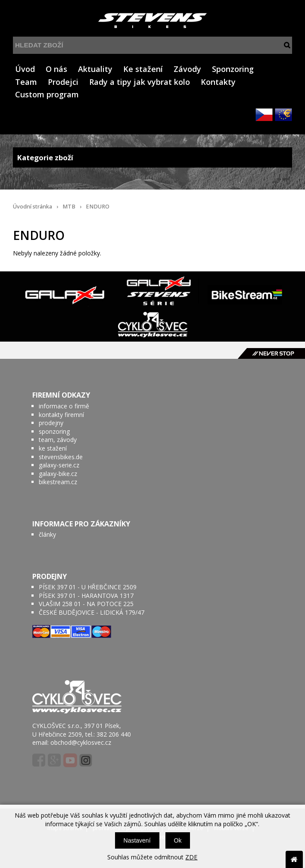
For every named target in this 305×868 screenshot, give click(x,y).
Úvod (25, 69)
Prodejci (63, 82)
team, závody (58, 440)
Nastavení (137, 840)
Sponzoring (233, 69)
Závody (187, 69)
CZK (264, 115)
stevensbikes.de (61, 457)
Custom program (47, 94)
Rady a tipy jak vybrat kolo (140, 82)
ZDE (191, 857)
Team (26, 82)
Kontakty (218, 82)
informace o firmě (64, 406)
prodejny (51, 423)
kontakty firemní (61, 415)
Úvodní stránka (33, 207)
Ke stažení (143, 69)
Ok (178, 840)
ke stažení (53, 448)
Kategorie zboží (152, 157)
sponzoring (54, 431)
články (47, 534)
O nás (56, 69)
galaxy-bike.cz (58, 474)
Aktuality (95, 69)
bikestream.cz (58, 482)
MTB (69, 207)
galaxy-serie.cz (59, 465)
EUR (283, 115)
